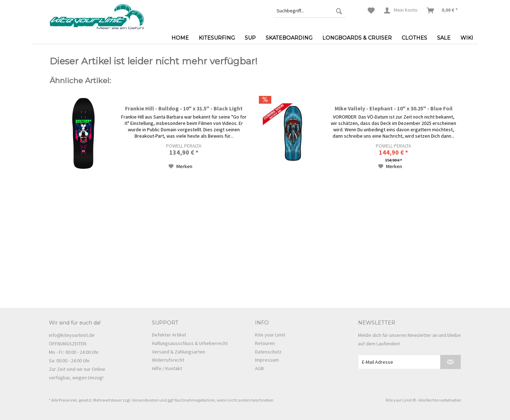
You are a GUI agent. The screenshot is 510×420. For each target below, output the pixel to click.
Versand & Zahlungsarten (178, 352)
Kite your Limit (270, 335)
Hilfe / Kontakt (167, 368)
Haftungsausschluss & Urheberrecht (190, 343)
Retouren (265, 343)
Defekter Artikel (169, 335)
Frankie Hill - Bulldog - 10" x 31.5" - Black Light (184, 108)
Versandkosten (145, 400)
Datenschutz (268, 352)
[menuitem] (310, 11)
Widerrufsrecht (168, 360)
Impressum (267, 360)
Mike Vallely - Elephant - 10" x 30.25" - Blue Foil (394, 108)
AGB (259, 368)
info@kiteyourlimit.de (72, 335)
